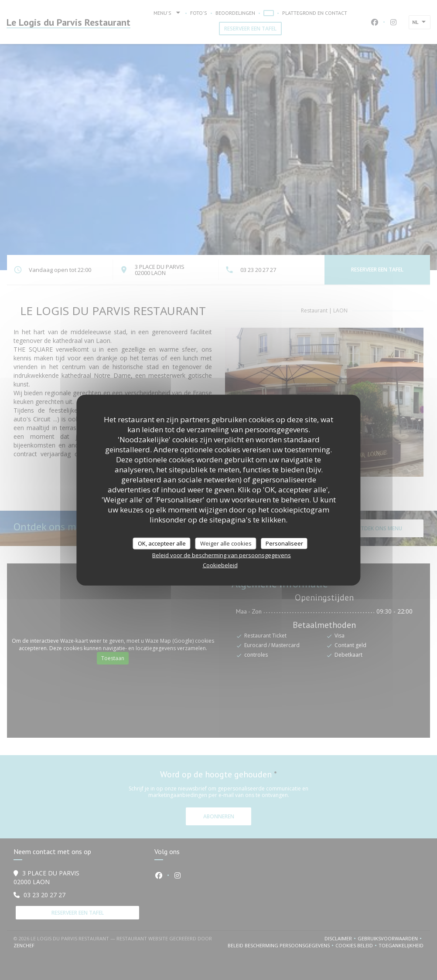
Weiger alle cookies (226, 543)
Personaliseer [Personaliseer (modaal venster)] (284, 543)
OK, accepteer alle (162, 543)
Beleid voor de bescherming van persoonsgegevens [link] (222, 555)
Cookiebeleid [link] (220, 565)
